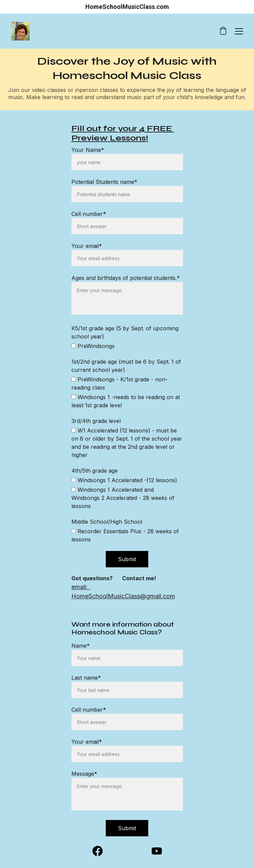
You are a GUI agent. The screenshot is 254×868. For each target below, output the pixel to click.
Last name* (86, 678)
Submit (127, 828)
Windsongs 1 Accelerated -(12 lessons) (124, 480)
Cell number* (89, 710)
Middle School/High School (107, 522)
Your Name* (88, 150)
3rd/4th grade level (96, 421)
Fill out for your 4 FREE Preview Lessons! (123, 133)
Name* (81, 646)
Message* (84, 774)
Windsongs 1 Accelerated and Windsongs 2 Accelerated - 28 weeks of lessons (123, 498)
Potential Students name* (104, 182)
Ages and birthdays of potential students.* (126, 278)
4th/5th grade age (95, 471)
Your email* (87, 742)
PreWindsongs (93, 346)
